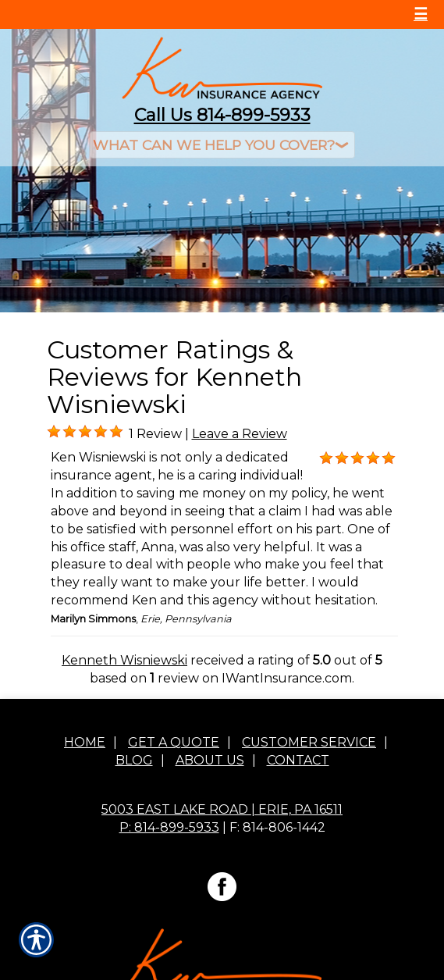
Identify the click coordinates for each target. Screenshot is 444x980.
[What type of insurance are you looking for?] (222, 145)
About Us (210, 761)
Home (85, 743)
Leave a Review (240, 434)
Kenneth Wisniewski (124, 660)
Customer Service (309, 743)
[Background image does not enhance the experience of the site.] (54, 432)
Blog (134, 761)
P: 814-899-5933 (169, 828)
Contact (298, 761)
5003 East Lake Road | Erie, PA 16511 (222, 810)
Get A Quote (174, 743)
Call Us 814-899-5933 (222, 115)
